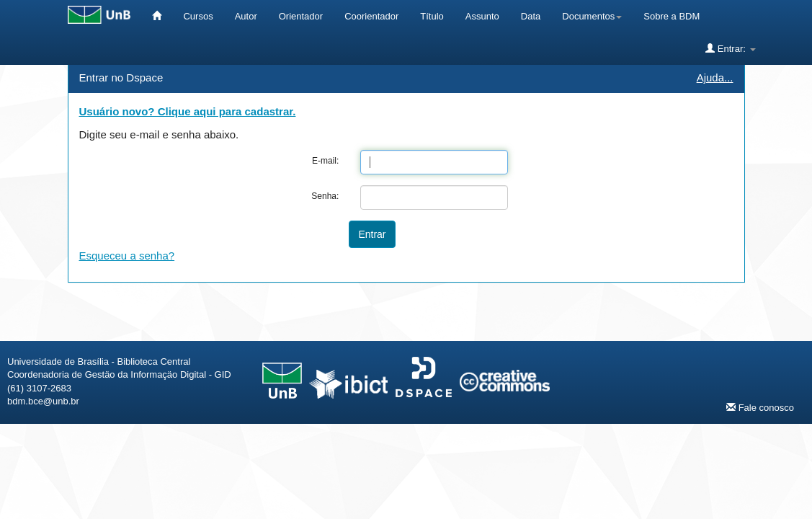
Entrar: (730, 48)
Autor (246, 16)
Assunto (482, 16)
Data (531, 16)
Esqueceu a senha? (127, 256)
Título (432, 16)
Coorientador (371, 16)
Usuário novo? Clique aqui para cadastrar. (188, 111)
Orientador (301, 16)
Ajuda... (715, 77)
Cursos (198, 16)
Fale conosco (760, 407)
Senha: (325, 196)
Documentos (592, 16)
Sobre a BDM (672, 16)
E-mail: (325, 161)
